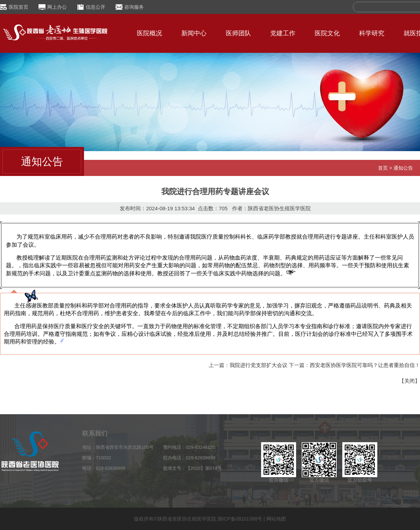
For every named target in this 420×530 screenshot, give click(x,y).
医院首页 (19, 7)
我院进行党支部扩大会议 (258, 365)
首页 (383, 168)
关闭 (409, 381)
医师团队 (238, 33)
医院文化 (327, 33)
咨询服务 (134, 7)
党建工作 (283, 33)
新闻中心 (194, 33)
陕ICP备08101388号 (240, 519)
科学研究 (372, 33)
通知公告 (403, 168)
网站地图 (276, 519)
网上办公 (57, 7)
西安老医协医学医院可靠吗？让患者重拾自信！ (365, 365)
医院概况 (149, 33)
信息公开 (96, 7)
